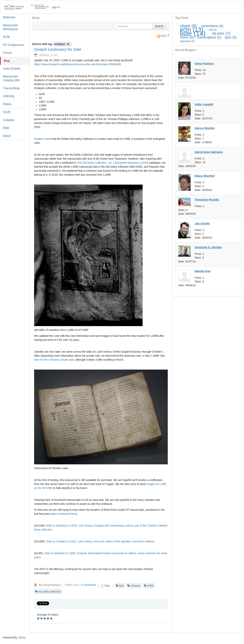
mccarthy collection (50, 592)
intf (213, 30)
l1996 (150, 586)
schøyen (135, 586)
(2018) (113, 163)
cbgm (188, 26)
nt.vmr (221, 33)
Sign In (56, 7)
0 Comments (89, 585)
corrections (212, 26)
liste (121, 586)
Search (159, 26)
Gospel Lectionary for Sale (58, 49)
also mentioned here (64, 514)
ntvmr (187, 37)
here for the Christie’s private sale (54, 360)
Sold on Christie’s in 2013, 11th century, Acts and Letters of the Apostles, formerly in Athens (100, 541)
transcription (209, 37)
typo (231, 37)
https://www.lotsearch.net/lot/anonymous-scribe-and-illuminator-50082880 (78, 64)
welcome (187, 41)
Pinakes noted (43, 139)
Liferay (22, 638)
